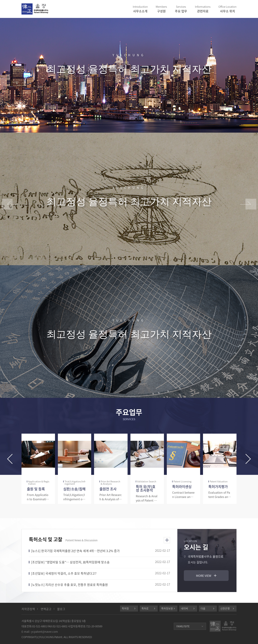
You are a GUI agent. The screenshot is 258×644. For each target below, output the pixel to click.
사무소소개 (140, 9)
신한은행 (225, 608)
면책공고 (46, 609)
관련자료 (203, 9)
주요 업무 (181, 9)
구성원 (161, 9)
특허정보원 (167, 608)
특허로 (145, 608)
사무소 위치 (227, 9)
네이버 (184, 608)
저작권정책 (28, 609)
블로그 (61, 609)
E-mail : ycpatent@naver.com (40, 632)
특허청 (125, 608)
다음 (203, 608)
